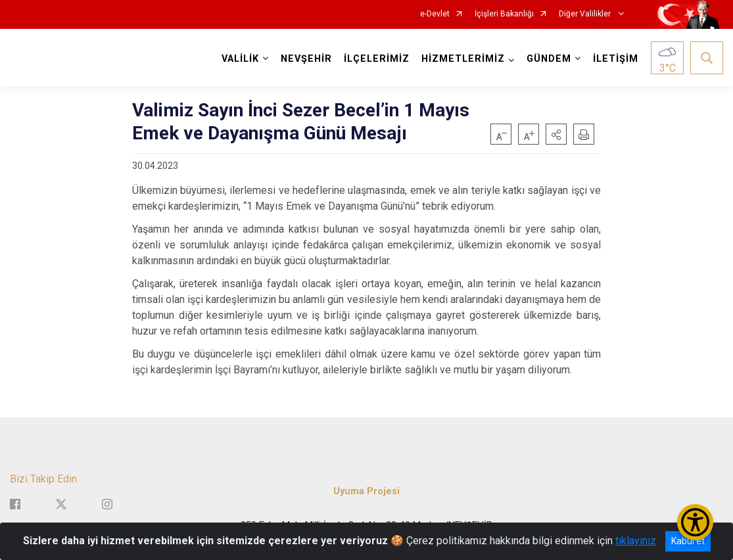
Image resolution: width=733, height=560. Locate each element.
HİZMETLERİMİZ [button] (463, 59)
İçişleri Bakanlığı (504, 14)
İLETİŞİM (616, 59)
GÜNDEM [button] (549, 59)
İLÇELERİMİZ (377, 59)
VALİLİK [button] (240, 59)
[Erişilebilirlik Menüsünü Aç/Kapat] (695, 522)
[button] (556, 134)
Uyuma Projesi (367, 491)
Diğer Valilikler (586, 14)
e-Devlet (435, 14)
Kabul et (688, 541)
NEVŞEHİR (306, 59)
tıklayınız (636, 541)
